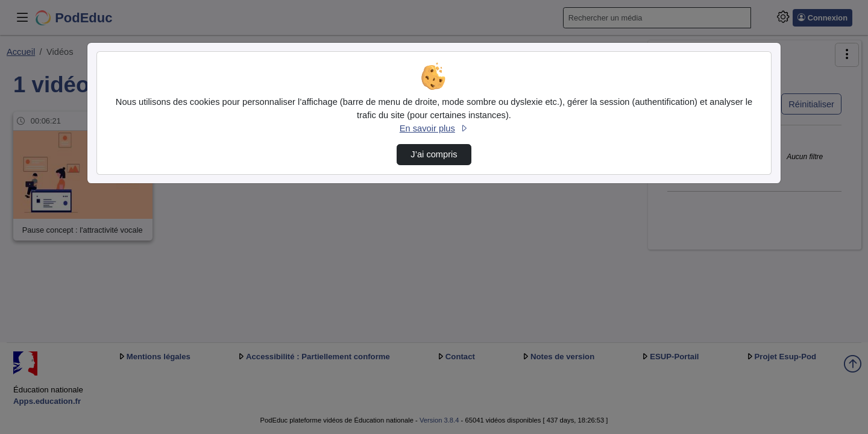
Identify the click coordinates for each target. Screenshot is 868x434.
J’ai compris (434, 154)
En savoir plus (434, 128)
